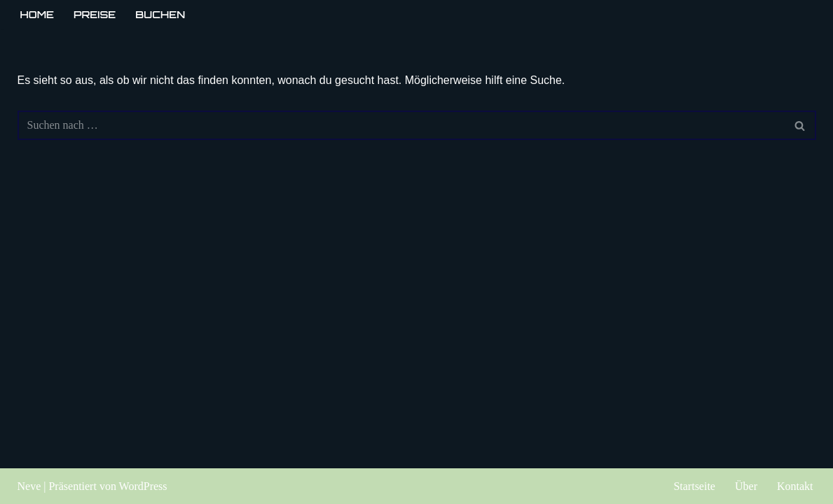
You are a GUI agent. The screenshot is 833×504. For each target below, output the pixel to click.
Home (37, 14)
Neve (29, 486)
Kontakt (795, 486)
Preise (95, 14)
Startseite (694, 486)
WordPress (143, 486)
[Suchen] (401, 125)
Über (746, 486)
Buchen (160, 14)
